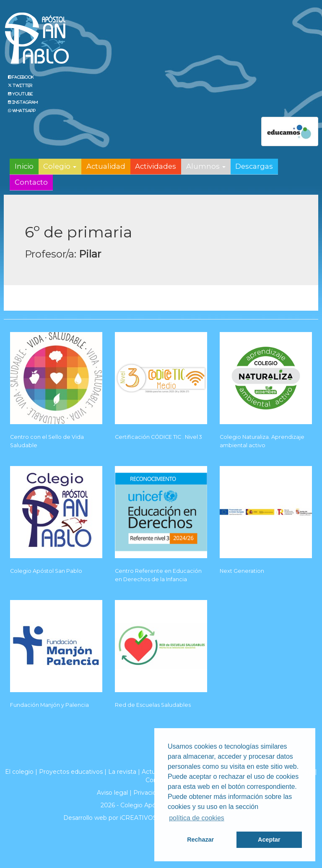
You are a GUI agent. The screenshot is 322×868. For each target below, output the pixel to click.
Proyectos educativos (71, 772)
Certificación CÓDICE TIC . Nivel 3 (158, 437)
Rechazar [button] (200, 840)
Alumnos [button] (206, 166)
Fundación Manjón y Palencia (49, 705)
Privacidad (148, 793)
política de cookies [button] (197, 818)
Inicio (24, 166)
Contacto (31, 182)
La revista (122, 772)
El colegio (19, 772)
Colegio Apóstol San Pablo (46, 571)
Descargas (254, 166)
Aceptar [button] (269, 840)
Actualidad (106, 166)
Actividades (156, 166)
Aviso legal (112, 793)
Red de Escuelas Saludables (153, 705)
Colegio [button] (60, 166)
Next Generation (242, 571)
